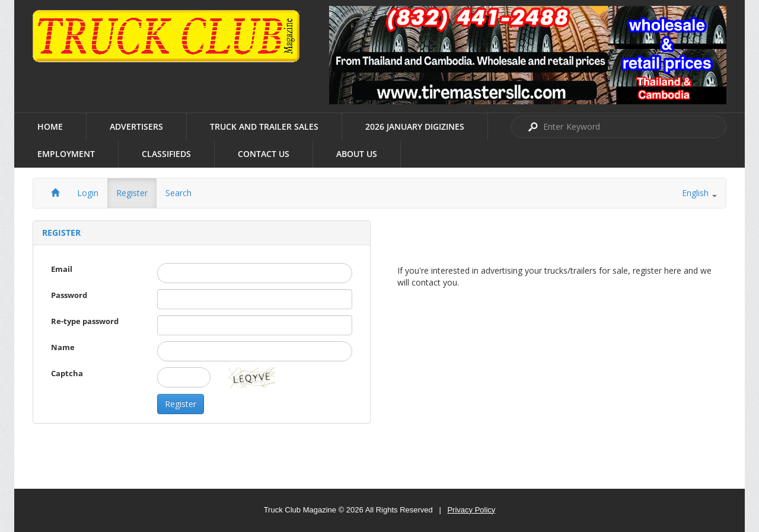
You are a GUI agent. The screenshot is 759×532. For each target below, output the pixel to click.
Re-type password (85, 321)
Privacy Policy (471, 510)
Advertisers (136, 126)
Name (63, 347)
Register (132, 193)
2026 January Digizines (415, 126)
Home (50, 126)
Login (88, 193)
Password (69, 295)
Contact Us (264, 154)
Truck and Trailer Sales (264, 126)
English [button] (699, 193)
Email (62, 269)
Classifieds (166, 154)
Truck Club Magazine (300, 510)
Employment (66, 154)
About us (357, 154)
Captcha (67, 373)
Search (178, 193)
